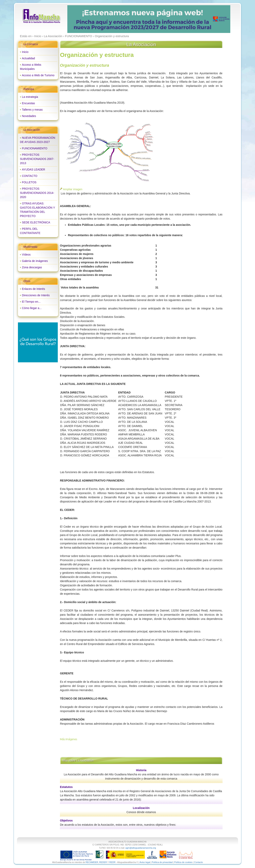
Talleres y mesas (32, 110)
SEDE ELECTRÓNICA (36, 222)
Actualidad (28, 58)
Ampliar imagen (73, 189)
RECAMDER (92, 862)
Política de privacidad (162, 862)
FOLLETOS (29, 182)
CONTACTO (30, 176)
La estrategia (30, 97)
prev (78, 19)
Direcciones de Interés (36, 295)
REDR (113, 862)
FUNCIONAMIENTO (35, 148)
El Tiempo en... (31, 302)
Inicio (25, 52)
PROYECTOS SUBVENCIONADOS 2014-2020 (37, 193)
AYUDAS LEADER (33, 169)
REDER (103, 862)
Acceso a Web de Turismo (38, 75)
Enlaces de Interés (33, 289)
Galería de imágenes (35, 261)
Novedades (29, 116)
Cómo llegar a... (32, 308)
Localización (141, 808)
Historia (141, 770)
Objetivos (66, 820)
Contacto (198, 862)
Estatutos (66, 787)
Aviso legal (145, 862)
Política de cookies (183, 862)
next (219, 19)
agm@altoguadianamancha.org (141, 848)
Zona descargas (32, 267)
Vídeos (26, 255)
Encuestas (28, 103)
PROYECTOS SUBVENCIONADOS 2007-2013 (37, 159)
